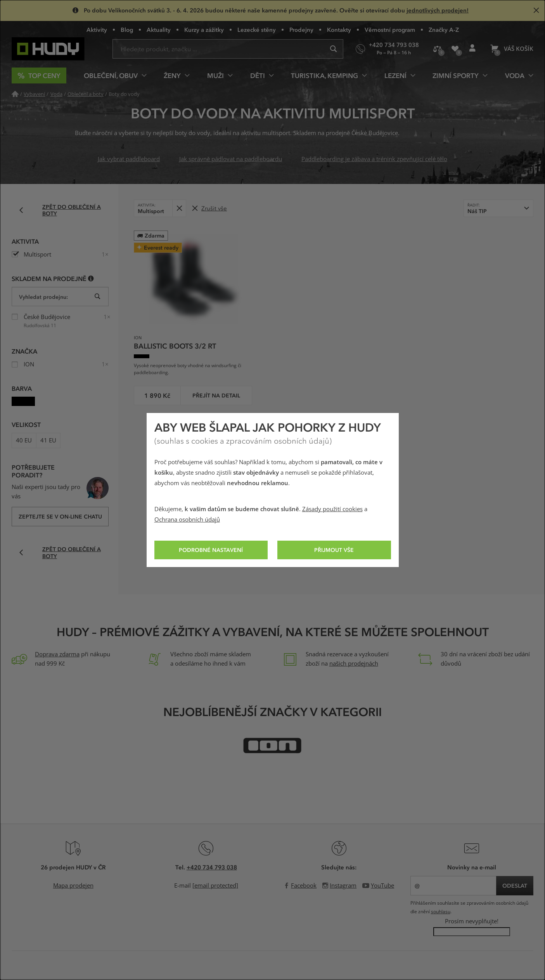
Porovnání (440, 52)
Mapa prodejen (73, 886)
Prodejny (301, 29)
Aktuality (159, 29)
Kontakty (339, 29)
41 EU (48, 441)
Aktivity (97, 29)
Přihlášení (475, 51)
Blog (127, 29)
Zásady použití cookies (332, 509)
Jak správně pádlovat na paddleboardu (231, 159)
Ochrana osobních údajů (187, 520)
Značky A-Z (444, 29)
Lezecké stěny (257, 29)
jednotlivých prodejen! (438, 10)
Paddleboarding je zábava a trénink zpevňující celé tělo (374, 159)
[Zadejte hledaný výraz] (228, 49)
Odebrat (181, 206)
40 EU (24, 441)
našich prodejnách (354, 664)
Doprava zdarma (57, 654)
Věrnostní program (390, 29)
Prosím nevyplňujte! (472, 921)
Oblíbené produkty (458, 52)
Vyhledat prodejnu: (43, 297)
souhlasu (441, 912)
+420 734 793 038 (212, 867)
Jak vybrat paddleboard (129, 159)
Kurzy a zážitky (204, 29)
